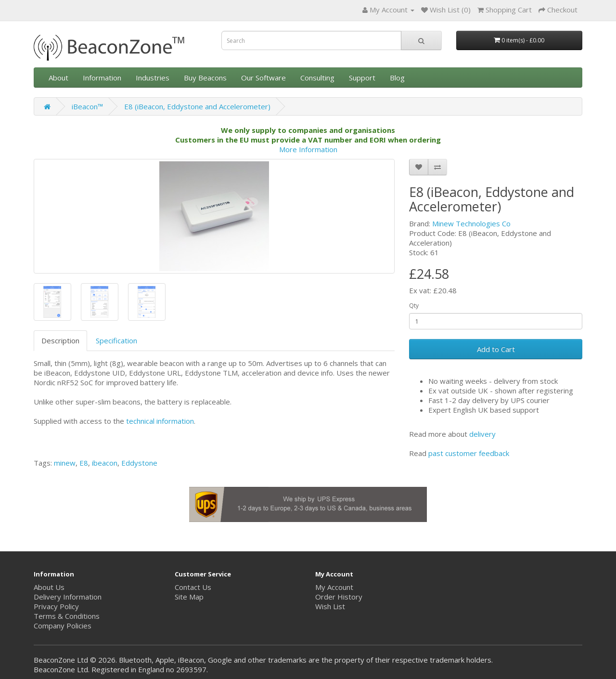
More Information (308, 149)
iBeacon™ (87, 106)
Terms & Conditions (67, 616)
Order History (339, 597)
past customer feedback (469, 453)
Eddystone (139, 463)
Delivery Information (68, 597)
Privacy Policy (56, 606)
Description (60, 340)
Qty (414, 306)
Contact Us (193, 587)
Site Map (189, 597)
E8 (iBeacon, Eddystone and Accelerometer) (197, 106)
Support (362, 78)
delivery (482, 434)
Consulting (317, 78)
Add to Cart (496, 349)
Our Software (263, 78)
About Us (49, 587)
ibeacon (105, 463)
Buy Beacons (205, 78)
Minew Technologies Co (471, 223)
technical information (160, 421)
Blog (397, 78)
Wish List (330, 606)
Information (102, 78)
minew (65, 463)
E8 (84, 463)
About (58, 78)
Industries (153, 78)
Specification (116, 340)
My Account (334, 587)
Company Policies (63, 626)
